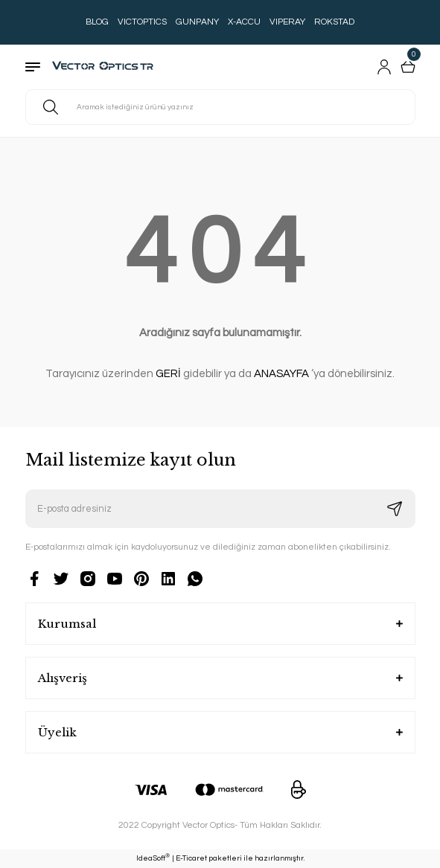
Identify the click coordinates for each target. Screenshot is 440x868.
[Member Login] (384, 67)
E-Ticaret (191, 858)
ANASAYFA (281, 374)
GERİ (168, 374)
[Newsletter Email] (220, 509)
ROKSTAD (334, 22)
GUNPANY (197, 22)
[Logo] (106, 67)
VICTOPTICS (142, 22)
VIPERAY (287, 22)
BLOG (97, 22)
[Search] (220, 107)
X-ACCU (244, 22)
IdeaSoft (153, 858)
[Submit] (395, 509)
